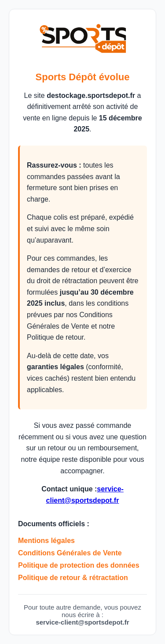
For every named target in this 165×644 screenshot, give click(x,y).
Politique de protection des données (79, 565)
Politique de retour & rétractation (73, 578)
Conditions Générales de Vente (70, 553)
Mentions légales (46, 541)
